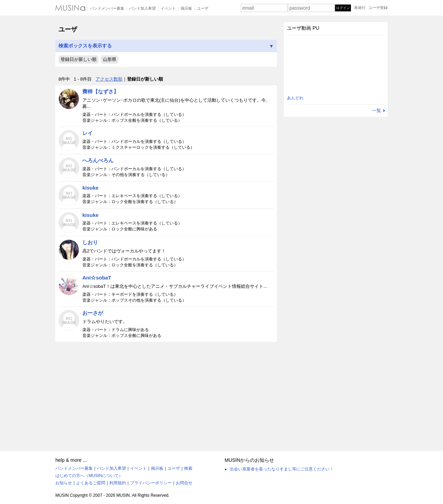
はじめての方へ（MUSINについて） (89, 476)
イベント (168, 8)
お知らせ (64, 483)
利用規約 (118, 483)
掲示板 (186, 8)
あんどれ (295, 98)
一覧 (377, 111)
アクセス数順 (109, 79)
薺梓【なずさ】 (101, 91)
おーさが (93, 313)
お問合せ (184, 483)
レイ (88, 133)
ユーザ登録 (378, 8)
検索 (188, 468)
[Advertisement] (166, 393)
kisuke (91, 188)
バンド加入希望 (142, 8)
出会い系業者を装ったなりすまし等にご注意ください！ (282, 469)
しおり (90, 242)
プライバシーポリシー (151, 483)
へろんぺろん (98, 160)
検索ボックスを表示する (166, 46)
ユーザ (203, 8)
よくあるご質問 (91, 483)
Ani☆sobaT (97, 278)
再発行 (360, 8)
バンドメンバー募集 (107, 8)
